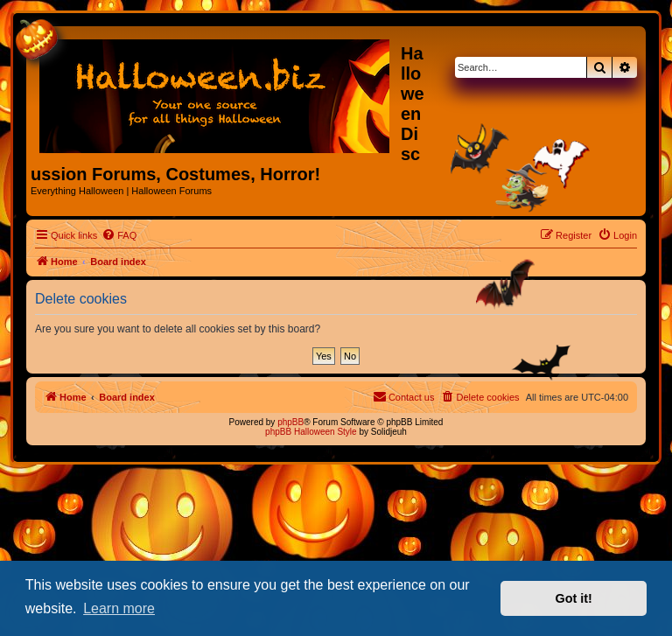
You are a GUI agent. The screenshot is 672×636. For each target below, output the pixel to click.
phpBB (290, 422)
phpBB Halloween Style (311, 432)
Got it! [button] (574, 598)
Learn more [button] (119, 608)
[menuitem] (119, 235)
